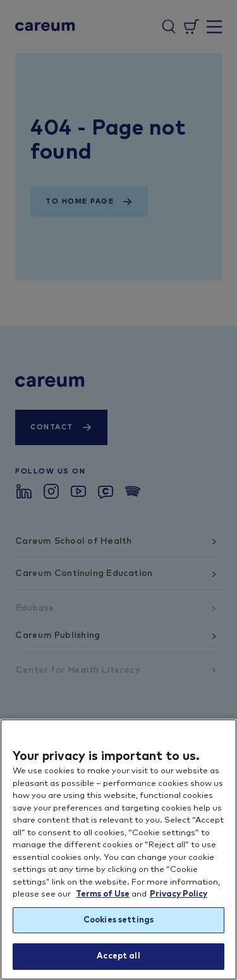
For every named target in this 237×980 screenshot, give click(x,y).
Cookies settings (118, 920)
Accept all (118, 956)
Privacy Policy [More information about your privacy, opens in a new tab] (179, 894)
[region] (118, 849)
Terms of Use (103, 894)
